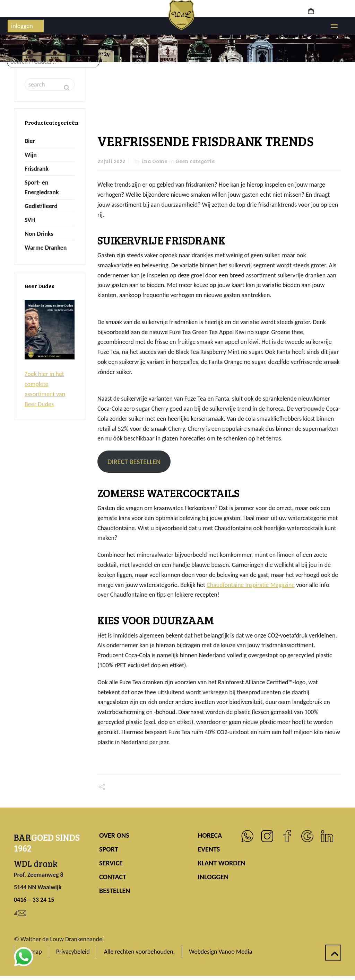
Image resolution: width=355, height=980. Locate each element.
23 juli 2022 (111, 161)
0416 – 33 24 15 (34, 900)
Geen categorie (195, 161)
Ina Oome (154, 161)
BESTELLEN (115, 891)
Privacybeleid (73, 952)
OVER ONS (114, 835)
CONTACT (113, 877)
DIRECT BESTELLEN (134, 462)
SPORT (109, 849)
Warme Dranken (46, 248)
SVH (30, 220)
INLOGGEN (213, 877)
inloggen (22, 26)
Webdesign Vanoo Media (220, 952)
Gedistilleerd (41, 206)
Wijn (31, 155)
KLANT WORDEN (222, 863)
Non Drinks (39, 234)
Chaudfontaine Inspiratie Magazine (251, 585)
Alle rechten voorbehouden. (139, 952)
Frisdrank (37, 169)
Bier (30, 141)
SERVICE (111, 863)
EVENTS (209, 849)
